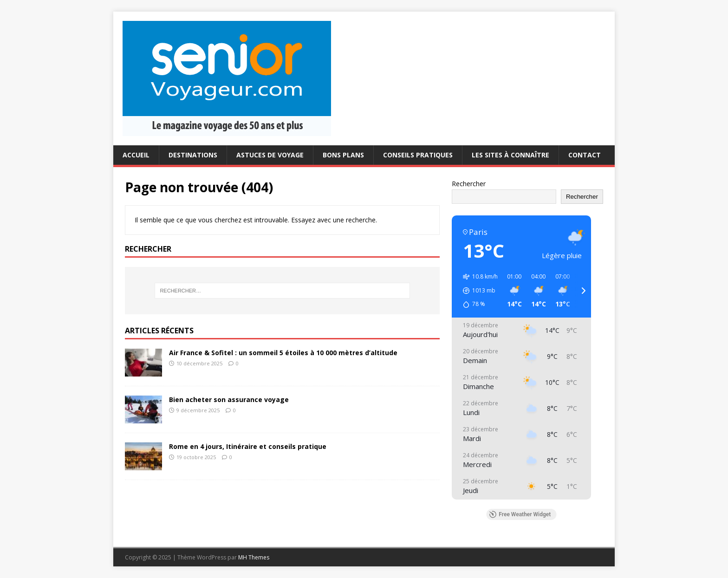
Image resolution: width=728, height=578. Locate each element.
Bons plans (343, 155)
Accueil (136, 155)
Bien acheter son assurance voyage (229, 399)
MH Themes (254, 557)
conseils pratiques (418, 155)
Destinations (193, 155)
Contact (585, 155)
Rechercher (469, 184)
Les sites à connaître (510, 155)
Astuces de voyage (270, 155)
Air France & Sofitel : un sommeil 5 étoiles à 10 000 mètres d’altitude (283, 353)
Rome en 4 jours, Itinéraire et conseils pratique (248, 446)
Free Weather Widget (520, 514)
